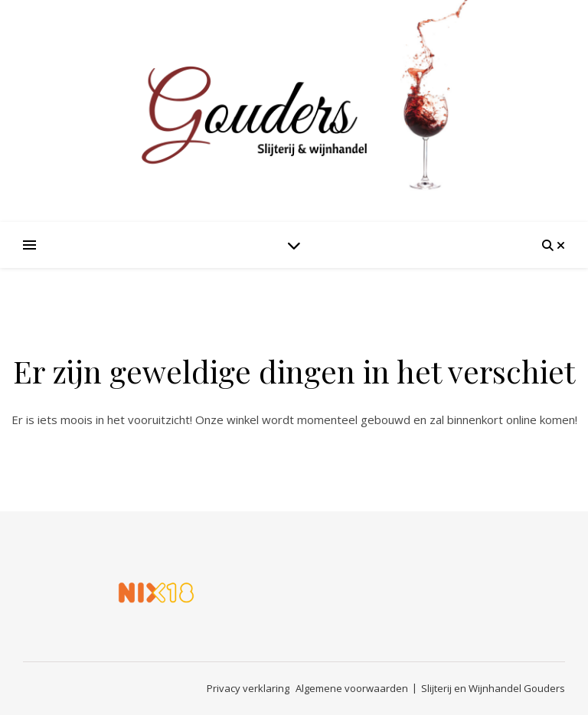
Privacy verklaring (248, 688)
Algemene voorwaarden (352, 688)
